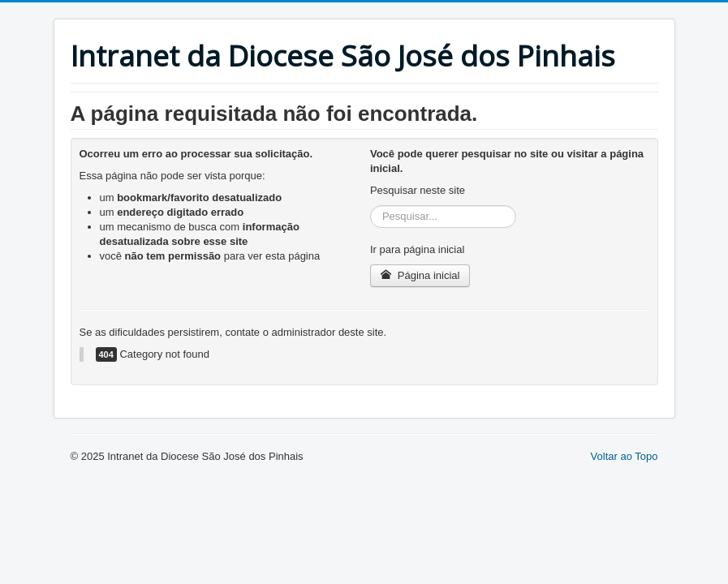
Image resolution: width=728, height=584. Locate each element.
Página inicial (420, 275)
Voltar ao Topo (625, 456)
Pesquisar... (370, 206)
